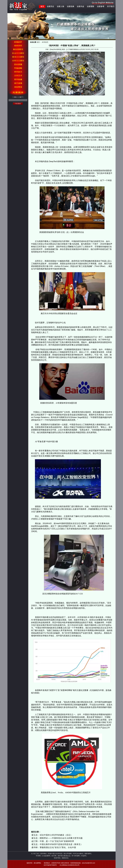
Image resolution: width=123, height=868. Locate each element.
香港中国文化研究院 (55, 854)
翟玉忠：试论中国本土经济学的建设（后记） (52, 835)
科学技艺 (45, 42)
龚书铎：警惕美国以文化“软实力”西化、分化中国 (54, 847)
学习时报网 (76, 856)
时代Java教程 (78, 854)
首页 (38, 42)
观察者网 (88, 854)
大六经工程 (35, 854)
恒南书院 (57, 858)
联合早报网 (68, 854)
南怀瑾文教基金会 (64, 856)
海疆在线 (65, 858)
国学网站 (43, 854)
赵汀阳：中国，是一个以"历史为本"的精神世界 (53, 841)
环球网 (38, 856)
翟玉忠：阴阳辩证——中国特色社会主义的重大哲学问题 (57, 838)
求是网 (84, 856)
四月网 (54, 856)
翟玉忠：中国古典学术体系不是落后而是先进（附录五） (57, 844)
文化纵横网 (46, 856)
